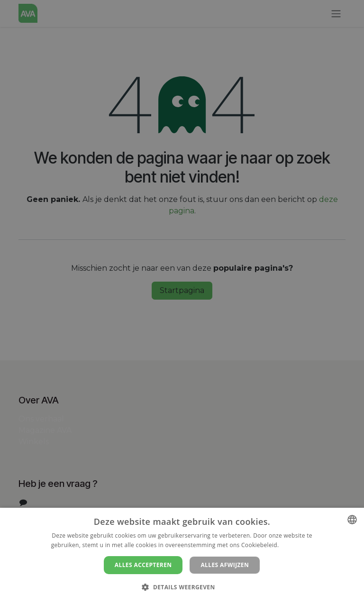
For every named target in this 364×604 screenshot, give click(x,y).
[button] (182, 587)
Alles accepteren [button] (143, 565)
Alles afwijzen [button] (225, 565)
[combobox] (352, 520)
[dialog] (182, 556)
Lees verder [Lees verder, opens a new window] (297, 545)
